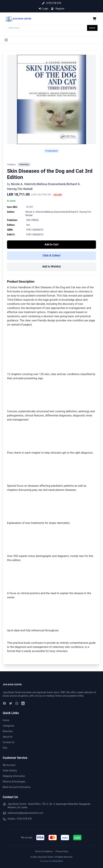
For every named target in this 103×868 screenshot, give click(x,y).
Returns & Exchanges (14, 782)
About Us (8, 737)
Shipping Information (14, 776)
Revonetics (58, 861)
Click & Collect (51, 255)
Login (44, 9)
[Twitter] (11, 703)
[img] (40, 838)
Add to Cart (51, 244)
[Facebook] (4, 703)
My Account (9, 765)
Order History (10, 771)
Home (6, 720)
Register (58, 9)
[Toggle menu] (6, 40)
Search (92, 28)
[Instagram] (17, 703)
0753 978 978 (51, 3)
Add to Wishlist (51, 267)
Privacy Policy (62, 851)
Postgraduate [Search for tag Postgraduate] (51, 151)
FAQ (5, 748)
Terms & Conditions (44, 851)
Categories (8, 726)
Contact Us (9, 742)
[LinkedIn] (23, 703)
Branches (8, 731)
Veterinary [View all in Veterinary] (24, 164)
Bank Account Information (17, 787)
